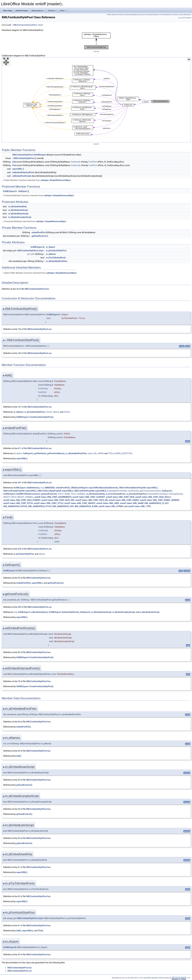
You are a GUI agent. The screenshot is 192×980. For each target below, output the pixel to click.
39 (19, 955)
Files (63, 11)
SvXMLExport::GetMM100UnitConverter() (22, 494)
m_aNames (51, 254)
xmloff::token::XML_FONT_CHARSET (89, 497)
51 (19, 867)
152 (20, 329)
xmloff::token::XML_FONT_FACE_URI (92, 500)
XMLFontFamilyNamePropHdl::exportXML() (138, 488)
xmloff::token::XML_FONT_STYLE (48, 503)
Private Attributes (185, 15)
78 (19, 681)
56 (19, 578)
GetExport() (28, 453)
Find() (40, 931)
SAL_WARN (98, 453)
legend (96, 51)
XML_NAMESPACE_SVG (63, 506)
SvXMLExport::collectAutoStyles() (33, 612)
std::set (30, 254)
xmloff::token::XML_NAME (132, 503)
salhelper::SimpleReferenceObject (56, 180)
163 (20, 353)
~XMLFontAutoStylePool (23, 158)
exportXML (17, 169)
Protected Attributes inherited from (34, 221)
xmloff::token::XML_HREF (108, 503)
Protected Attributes (152, 15)
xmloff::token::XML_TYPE (139, 506)
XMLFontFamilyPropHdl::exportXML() (20, 491)
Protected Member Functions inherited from (38, 195)
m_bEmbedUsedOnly (18, 207)
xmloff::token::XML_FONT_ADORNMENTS (53, 497)
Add (14, 162)
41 (19, 926)
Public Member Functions (115, 15)
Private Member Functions (169, 15)
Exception (18, 453)
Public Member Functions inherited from (37, 180)
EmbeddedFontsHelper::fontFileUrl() (123, 491)
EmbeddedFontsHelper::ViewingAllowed (165, 494)
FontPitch (93, 162)
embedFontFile (38, 232)
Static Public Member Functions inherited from (39, 273)
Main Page (8, 11)
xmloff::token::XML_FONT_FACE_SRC (58, 500)
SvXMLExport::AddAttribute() (27, 488)
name (90, 453)
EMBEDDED (50, 488)
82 (19, 652)
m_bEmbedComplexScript (20, 217)
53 (19, 780)
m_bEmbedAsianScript (18, 214)
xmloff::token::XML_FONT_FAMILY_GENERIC (160, 500)
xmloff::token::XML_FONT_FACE (120, 497)
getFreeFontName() (56, 453)
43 (19, 896)
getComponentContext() (150, 491)
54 (19, 809)
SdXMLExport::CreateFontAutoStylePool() (35, 417)
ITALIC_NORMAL (78, 494)
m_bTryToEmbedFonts (56, 258)
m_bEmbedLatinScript (18, 210)
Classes (52, 11)
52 (19, 838)
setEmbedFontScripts (22, 176)
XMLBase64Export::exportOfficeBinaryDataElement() (95, 488)
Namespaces (38, 11)
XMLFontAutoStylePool (23, 155)
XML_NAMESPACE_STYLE (40, 506)
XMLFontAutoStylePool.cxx (39, 329)
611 (20, 448)
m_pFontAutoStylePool (56, 251)
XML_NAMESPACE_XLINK (86, 506)
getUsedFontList (39, 236)
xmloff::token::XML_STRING (111, 506)
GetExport (23, 191)
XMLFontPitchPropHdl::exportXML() (90, 491)
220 (20, 549)
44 (19, 722)
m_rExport (50, 247)
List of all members (185, 18)
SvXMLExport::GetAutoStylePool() (64, 612)
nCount (49, 412)
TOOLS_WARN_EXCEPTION (120, 453)
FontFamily (76, 162)
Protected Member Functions (135, 15)
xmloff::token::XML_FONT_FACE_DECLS (153, 497)
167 (20, 407)
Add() (19, 756)
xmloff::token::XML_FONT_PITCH (18, 503)
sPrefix (67, 412)
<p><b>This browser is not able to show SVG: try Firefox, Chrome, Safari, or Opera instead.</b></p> (96, 41)
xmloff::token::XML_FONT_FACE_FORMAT (22, 500)
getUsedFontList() (49, 494)
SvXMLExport (40, 155)
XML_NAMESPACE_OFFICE (15, 506)
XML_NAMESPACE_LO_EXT (157, 503)
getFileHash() (40, 453)
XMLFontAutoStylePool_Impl (30, 251)
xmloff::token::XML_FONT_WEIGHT (80, 503)
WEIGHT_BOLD (10, 497)
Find (14, 165)
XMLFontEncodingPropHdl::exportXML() (55, 491)
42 (19, 751)
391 (20, 483)
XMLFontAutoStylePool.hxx (28, 25)
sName (56, 412)
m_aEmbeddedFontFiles (57, 261)
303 (20, 607)
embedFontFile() (63, 488)
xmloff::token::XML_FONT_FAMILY (124, 500)
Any (42, 488)
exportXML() (22, 459)
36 (18, 289)
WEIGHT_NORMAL (25, 497)
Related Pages (22, 11)
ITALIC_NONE (64, 494)
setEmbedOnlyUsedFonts (23, 172)
